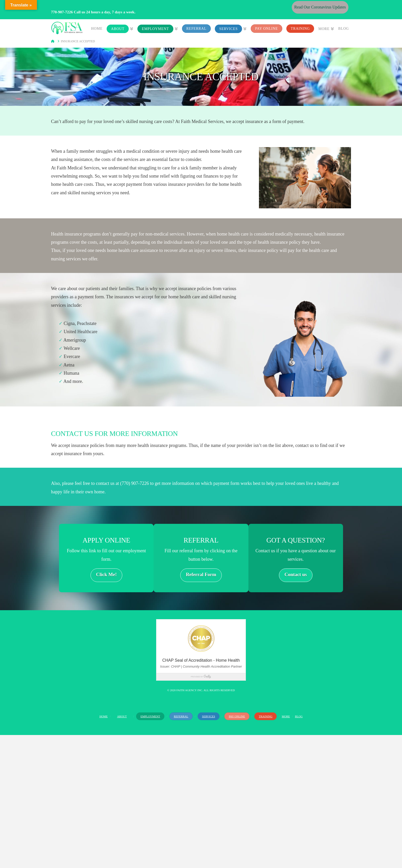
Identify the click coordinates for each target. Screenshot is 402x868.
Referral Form (201, 574)
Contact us (296, 574)
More (286, 716)
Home (104, 716)
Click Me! (107, 574)
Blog (299, 716)
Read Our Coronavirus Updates (320, 7)
